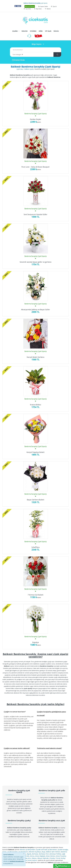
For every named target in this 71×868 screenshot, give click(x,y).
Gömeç (32, 856)
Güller (41, 31)
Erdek (27, 856)
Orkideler (33, 31)
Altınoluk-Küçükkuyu (35, 852)
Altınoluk (22, 850)
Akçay (44, 852)
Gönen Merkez (51, 856)
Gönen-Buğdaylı (40, 856)
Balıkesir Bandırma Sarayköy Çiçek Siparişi (36, 67)
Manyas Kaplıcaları (43, 858)
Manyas (34, 858)
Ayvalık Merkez (53, 850)
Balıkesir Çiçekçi (29, 69)
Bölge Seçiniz (37, 44)
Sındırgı (63, 858)
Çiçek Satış (20, 69)
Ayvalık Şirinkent (31, 850)
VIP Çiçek (48, 31)
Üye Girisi (27, 9)
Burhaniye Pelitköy (56, 854)
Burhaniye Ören (44, 854)
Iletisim (48, 9)
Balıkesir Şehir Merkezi (53, 852)
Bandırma (64, 852)
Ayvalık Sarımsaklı (42, 850)
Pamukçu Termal (55, 858)
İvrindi (30, 860)
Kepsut (35, 860)
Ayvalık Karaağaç (13, 852)
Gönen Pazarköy (61, 856)
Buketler (25, 31)
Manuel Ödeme (30, 6)
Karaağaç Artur (27, 858)
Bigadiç (29, 854)
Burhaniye (35, 854)
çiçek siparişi (35, 3)
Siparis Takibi (43, 6)
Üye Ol (54, 6)
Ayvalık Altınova (23, 852)
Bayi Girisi (38, 9)
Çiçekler (15, 31)
